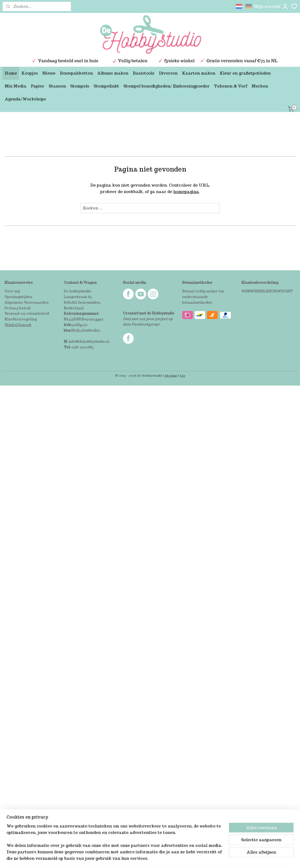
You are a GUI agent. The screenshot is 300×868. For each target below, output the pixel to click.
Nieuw (49, 73)
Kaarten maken (199, 73)
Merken (260, 86)
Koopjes (30, 73)
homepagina (186, 192)
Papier (38, 86)
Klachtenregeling (21, 319)
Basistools (144, 73)
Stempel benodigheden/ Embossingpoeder (167, 86)
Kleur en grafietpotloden (245, 73)
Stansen (57, 86)
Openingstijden (18, 297)
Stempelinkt (106, 86)
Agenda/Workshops (25, 99)
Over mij (12, 291)
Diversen (168, 73)
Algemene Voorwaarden (27, 302)
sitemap (171, 376)
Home (11, 73)
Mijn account (271, 6)
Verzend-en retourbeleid (27, 314)
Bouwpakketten (76, 73)
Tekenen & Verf (231, 86)
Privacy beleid (17, 308)
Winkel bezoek (18, 325)
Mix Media (15, 86)
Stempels (80, 86)
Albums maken (113, 73)
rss (182, 376)
